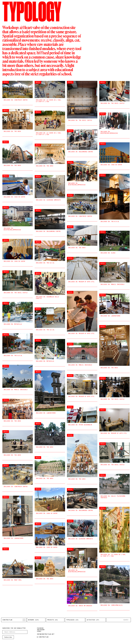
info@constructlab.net (46, 634)
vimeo (39, 631)
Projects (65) (53, 620)
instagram (41, 630)
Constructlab (7, 620)
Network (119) (34, 620)
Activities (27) (93, 620)
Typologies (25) (72, 620)
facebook (40, 628)
